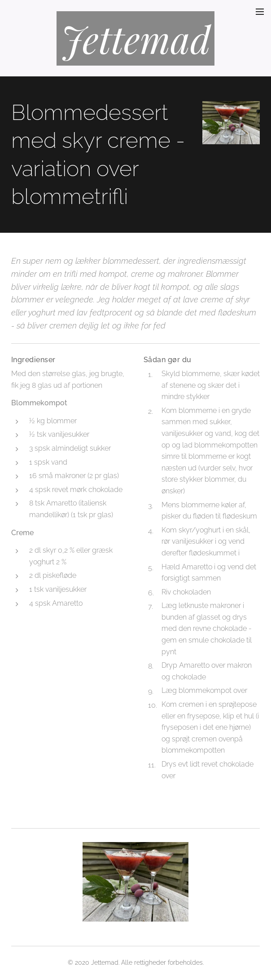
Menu (260, 12)
